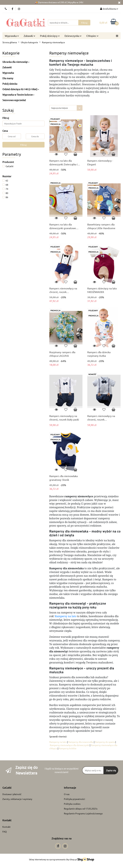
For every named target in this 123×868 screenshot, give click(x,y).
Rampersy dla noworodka (81, 742)
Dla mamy (8, 78)
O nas (67, 794)
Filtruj (23, 145)
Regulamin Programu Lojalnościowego (83, 813)
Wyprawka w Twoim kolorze (18, 95)
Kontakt (6, 827)
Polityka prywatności (74, 799)
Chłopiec (92, 36)
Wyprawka (12, 36)
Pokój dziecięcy (50, 36)
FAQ (5, 832)
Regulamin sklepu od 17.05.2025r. (81, 809)
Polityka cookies (72, 804)
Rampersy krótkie (68, 748)
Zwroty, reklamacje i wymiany (17, 799)
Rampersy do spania (105, 742)
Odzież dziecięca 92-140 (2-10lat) (21, 89)
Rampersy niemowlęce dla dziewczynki (70, 745)
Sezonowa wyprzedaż (14, 100)
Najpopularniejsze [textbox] (59, 108)
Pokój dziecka (10, 84)
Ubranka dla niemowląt (16, 62)
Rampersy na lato (66, 616)
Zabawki (29, 36)
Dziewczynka (73, 36)
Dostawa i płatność (12, 794)
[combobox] (66, 108)
